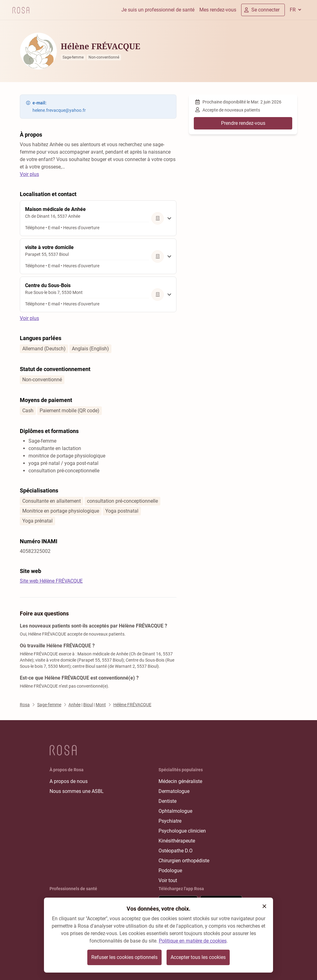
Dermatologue (174, 791)
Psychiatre (170, 821)
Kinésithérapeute (177, 841)
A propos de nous (69, 781)
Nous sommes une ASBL (77, 791)
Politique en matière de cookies (193, 941)
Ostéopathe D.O (176, 851)
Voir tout (168, 880)
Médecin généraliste (180, 781)
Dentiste (167, 801)
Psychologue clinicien (182, 831)
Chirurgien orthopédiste (184, 861)
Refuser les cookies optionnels (124, 957)
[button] (264, 906)
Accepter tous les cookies (198, 957)
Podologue (170, 871)
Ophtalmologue (175, 811)
